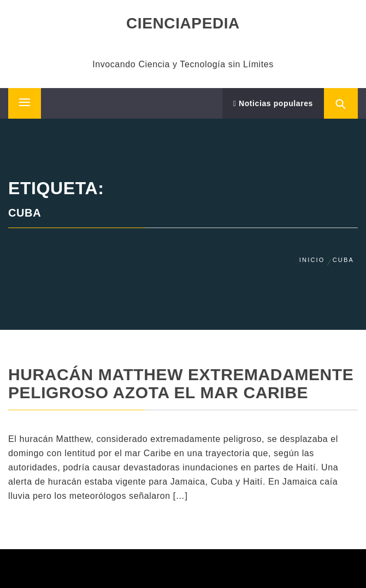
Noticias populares (273, 103)
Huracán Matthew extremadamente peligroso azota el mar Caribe (181, 383)
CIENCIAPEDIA (183, 23)
